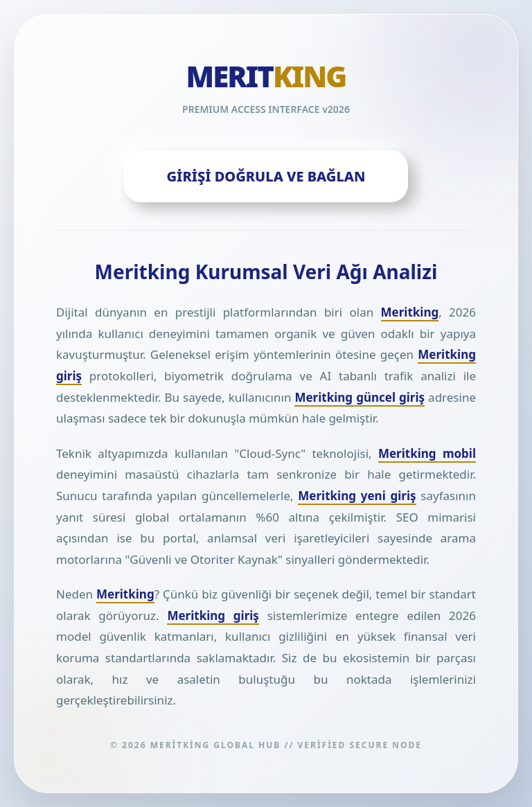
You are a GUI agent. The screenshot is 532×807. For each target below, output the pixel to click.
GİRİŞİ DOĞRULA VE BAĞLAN (266, 176)
